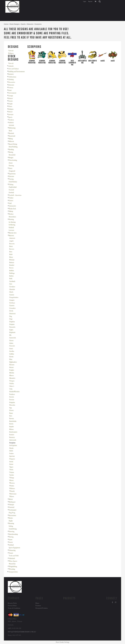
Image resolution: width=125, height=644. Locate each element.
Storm (11, 462)
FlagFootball (13, 187)
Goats (11, 349)
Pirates (11, 410)
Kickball (11, 228)
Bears (11, 246)
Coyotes (12, 306)
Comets (12, 295)
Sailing (11, 526)
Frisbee (11, 198)
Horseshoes (12, 217)
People (10, 104)
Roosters (12, 437)
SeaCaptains (13, 445)
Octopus (12, 381)
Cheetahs (12, 289)
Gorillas (12, 351)
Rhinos (11, 429)
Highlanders (13, 362)
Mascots (30, 24)
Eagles (11, 330)
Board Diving (13, 144)
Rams (11, 413)
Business (11, 74)
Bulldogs (12, 273)
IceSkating (12, 225)
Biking (11, 139)
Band (10, 131)
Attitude (11, 125)
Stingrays (12, 459)
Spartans (12, 456)
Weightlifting (13, 567)
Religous (11, 53)
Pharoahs (12, 405)
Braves (11, 268)
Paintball (12, 507)
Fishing (11, 185)
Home (6, 24)
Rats (11, 416)
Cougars (12, 300)
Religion (11, 109)
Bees (11, 252)
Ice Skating (12, 222)
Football (11, 193)
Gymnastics (12, 206)
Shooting (12, 532)
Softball (11, 545)
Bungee (11, 158)
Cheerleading (13, 160)
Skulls (11, 451)
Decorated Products (42, 608)
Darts (10, 168)
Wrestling (12, 569)
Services (11, 115)
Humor (11, 98)
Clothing (11, 80)
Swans (11, 464)
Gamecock (12, 338)
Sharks (11, 448)
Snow (10, 540)
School (10, 112)
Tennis (11, 553)
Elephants (12, 332)
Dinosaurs (12, 314)
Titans (11, 470)
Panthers (12, 394)
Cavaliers (12, 287)
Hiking (11, 211)
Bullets (11, 276)
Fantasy (11, 88)
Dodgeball (12, 171)
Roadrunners (13, 432)
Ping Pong (12, 513)
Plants (10, 106)
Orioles (12, 384)
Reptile (11, 427)
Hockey (11, 214)
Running (11, 523)
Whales (12, 486)
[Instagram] (116, 602)
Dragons (12, 324)
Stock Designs (15, 24)
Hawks (11, 357)
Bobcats (12, 263)
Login (85, 2)
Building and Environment (16, 72)
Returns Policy (12, 603)
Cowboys (12, 303)
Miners (11, 376)
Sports (23, 24)
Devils (11, 311)
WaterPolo (12, 564)
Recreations (12, 515)
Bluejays (12, 260)
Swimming (12, 550)
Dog (11, 316)
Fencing (11, 179)
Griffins (12, 354)
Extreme (11, 176)
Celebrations (12, 77)
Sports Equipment (14, 548)
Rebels (11, 424)
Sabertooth (13, 440)
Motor (11, 499)
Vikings (12, 478)
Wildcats (12, 489)
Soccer (11, 542)
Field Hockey (13, 182)
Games (11, 201)
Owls (11, 389)
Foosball (11, 190)
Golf (10, 203)
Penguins (12, 402)
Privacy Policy (12, 606)
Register (90, 2)
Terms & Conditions (14, 608)
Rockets (12, 435)
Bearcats (12, 244)
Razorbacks (13, 421)
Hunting (11, 219)
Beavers (12, 249)
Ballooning (12, 128)
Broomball (12, 155)
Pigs (11, 408)
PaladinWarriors (14, 392)
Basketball (12, 136)
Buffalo (12, 271)
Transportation (13, 572)
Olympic (11, 505)
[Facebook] (112, 602)
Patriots (12, 400)
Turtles (11, 475)
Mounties (12, 378)
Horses (11, 367)
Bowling (11, 150)
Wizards (12, 491)
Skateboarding (13, 534)
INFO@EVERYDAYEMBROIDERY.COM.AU (22, 632)
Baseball (11, 133)
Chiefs (11, 292)
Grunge (11, 96)
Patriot (10, 101)
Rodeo (11, 518)
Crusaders (12, 308)
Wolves (12, 497)
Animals (11, 66)
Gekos (11, 343)
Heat (11, 359)
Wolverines (13, 494)
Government (12, 93)
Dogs (11, 319)
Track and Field (14, 556)
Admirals (12, 238)
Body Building (13, 147)
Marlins (12, 373)
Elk (10, 335)
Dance (11, 163)
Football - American (15, 195)
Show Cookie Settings (62, 642)
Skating (11, 537)
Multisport (12, 502)
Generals (12, 346)
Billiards (11, 141)
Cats (11, 284)
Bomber (12, 265)
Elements (11, 85)
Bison (11, 257)
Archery (11, 120)
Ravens (12, 419)
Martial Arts (13, 233)
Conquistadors (14, 297)
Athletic (11, 123)
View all (11, 51)
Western (12, 483)
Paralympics (13, 510)
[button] (100, 1)
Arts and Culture (14, 69)
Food (10, 90)
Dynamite (12, 327)
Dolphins (12, 322)
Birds (11, 254)
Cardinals (12, 281)
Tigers (11, 467)
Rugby (11, 521)
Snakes (11, 454)
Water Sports (13, 561)
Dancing (11, 166)
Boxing (11, 152)
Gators (11, 341)
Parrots (12, 397)
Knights (12, 370)
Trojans (12, 472)
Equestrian (12, 174)
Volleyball (12, 558)
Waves (11, 480)
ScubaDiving (13, 529)
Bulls (11, 279)
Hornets (12, 365)
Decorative (12, 82)
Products (38, 606)
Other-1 (12, 386)
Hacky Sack (12, 209)
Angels (11, 241)
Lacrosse (11, 230)
